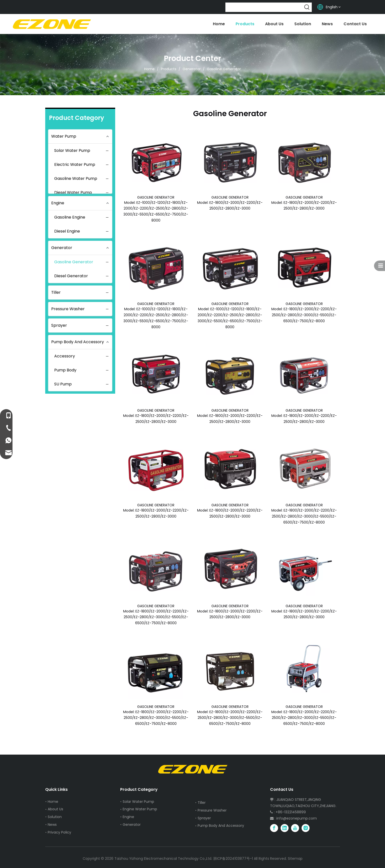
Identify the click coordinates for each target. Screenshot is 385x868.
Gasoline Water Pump (76, 178)
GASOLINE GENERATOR (156, 197)
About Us (55, 809)
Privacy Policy (59, 832)
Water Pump (64, 136)
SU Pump (63, 384)
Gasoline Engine (70, 217)
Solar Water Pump (72, 150)
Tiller (56, 292)
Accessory (65, 356)
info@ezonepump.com (297, 818)
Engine (58, 203)
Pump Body (65, 370)
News (52, 825)
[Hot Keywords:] (307, 7)
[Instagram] (306, 828)
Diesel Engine (67, 231)
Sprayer (59, 325)
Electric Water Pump (75, 164)
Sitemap (295, 859)
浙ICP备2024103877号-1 (233, 859)
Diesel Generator (71, 276)
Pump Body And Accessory (78, 342)
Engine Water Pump (140, 809)
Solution (55, 817)
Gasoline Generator (74, 262)
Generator (62, 248)
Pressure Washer (68, 309)
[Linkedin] (285, 828)
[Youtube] (295, 828)
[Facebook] (274, 828)
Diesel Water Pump (73, 192)
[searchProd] (264, 7)
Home (53, 802)
